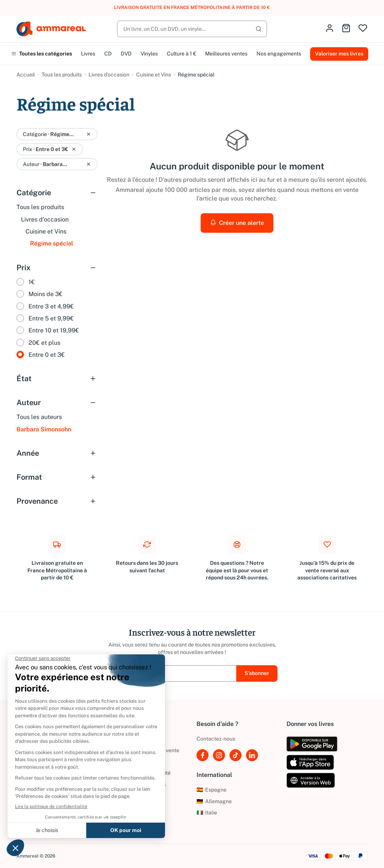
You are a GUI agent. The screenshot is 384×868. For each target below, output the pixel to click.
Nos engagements (279, 54)
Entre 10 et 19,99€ (54, 330)
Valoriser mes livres (339, 54)
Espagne (211, 790)
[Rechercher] (192, 29)
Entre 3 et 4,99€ (51, 306)
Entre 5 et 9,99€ (51, 318)
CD (108, 54)
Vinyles (149, 54)
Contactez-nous (216, 739)
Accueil (26, 75)
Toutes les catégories (42, 54)
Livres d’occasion (109, 75)
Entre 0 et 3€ (47, 355)
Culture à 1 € (181, 54)
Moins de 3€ (46, 294)
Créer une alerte (237, 223)
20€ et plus (44, 343)
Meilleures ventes (226, 54)
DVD (126, 54)
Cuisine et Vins (154, 75)
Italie (207, 813)
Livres (88, 54)
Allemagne (214, 801)
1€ (32, 282)
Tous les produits (62, 75)
